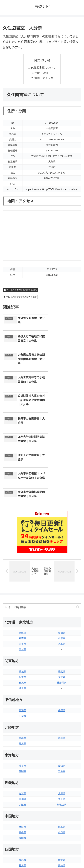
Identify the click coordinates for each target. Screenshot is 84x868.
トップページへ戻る (22, 857)
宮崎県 (62, 807)
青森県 (22, 552)
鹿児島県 (62, 812)
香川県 (22, 779)
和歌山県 (62, 718)
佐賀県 (22, 807)
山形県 (62, 552)
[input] (42, 521)
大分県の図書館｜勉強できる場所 (20, 291)
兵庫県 (62, 707)
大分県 (62, 801)
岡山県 (22, 751)
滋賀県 (22, 707)
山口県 (62, 746)
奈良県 (62, 713)
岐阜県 (22, 679)
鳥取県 (22, 740)
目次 (37, 60)
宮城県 (22, 563)
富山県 (22, 652)
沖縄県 (62, 818)
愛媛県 (62, 773)
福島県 (62, 557)
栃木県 (22, 591)
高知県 (62, 779)
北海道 (22, 546)
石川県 (22, 657)
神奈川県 (62, 596)
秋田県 (62, 546)
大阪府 (22, 718)
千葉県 (62, 585)
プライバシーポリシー (62, 857)
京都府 (22, 713)
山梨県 (22, 629)
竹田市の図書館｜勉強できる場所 (20, 297)
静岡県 (22, 685)
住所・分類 (41, 73)
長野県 (62, 624)
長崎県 (22, 812)
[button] (78, 521)
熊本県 (22, 818)
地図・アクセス (44, 79)
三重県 (62, 685)
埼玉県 (22, 602)
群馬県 (22, 596)
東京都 (62, 591)
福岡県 (22, 801)
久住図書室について (43, 68)
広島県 (62, 740)
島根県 (22, 746)
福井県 (62, 652)
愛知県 (62, 679)
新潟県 (22, 624)
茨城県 (22, 585)
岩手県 (22, 557)
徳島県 (22, 773)
